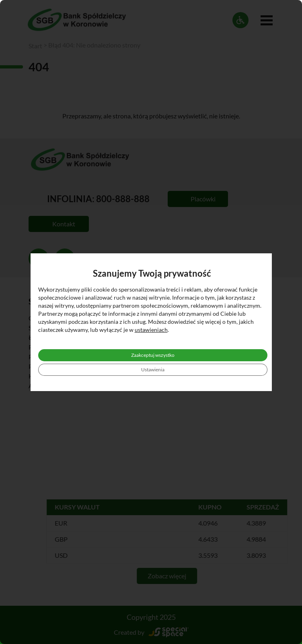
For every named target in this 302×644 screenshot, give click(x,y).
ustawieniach (151, 330)
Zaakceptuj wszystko (153, 355)
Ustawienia (153, 370)
